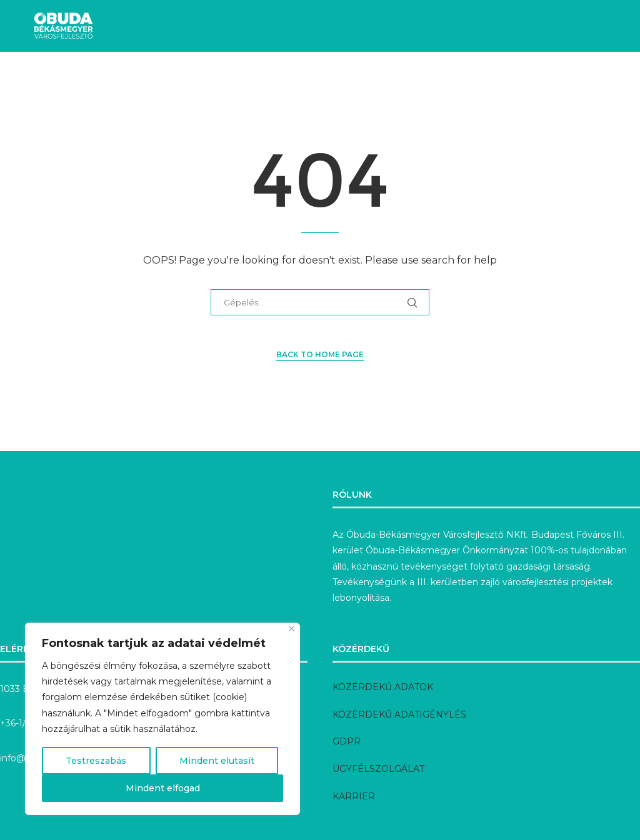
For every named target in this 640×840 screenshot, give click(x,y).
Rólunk (568, 82)
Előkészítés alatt (414, 82)
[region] (162, 719)
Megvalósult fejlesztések (287, 82)
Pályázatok (503, 82)
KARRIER (354, 796)
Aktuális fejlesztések (150, 82)
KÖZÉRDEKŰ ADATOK (383, 687)
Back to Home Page (320, 354)
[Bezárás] (292, 629)
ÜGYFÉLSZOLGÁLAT (378, 769)
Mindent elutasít (217, 761)
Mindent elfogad (163, 788)
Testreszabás (96, 761)
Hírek (63, 82)
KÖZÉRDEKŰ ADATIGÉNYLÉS (399, 714)
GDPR (347, 741)
